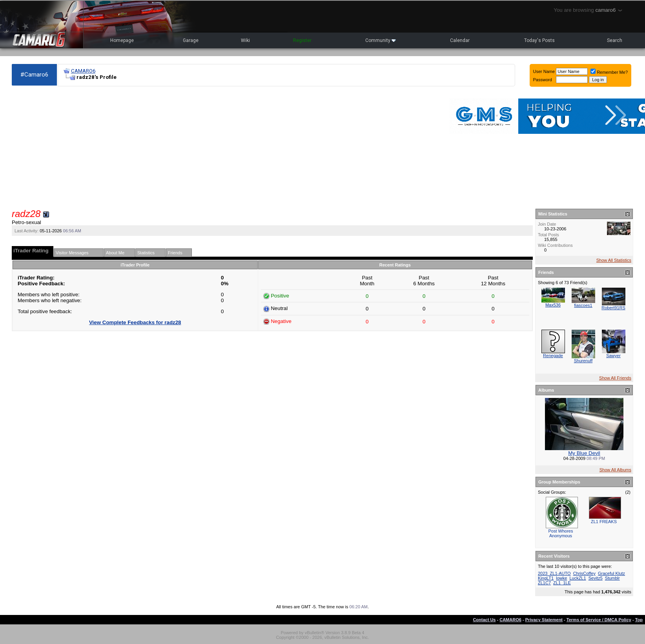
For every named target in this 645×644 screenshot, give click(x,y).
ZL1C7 (544, 583)
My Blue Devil (584, 453)
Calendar (460, 40)
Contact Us (484, 620)
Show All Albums (615, 470)
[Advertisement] (187, 148)
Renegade (553, 356)
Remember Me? (609, 72)
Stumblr (612, 578)
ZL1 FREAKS (604, 522)
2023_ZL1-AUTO (554, 573)
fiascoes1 (583, 305)
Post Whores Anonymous (561, 533)
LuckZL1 (578, 578)
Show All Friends (615, 378)
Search (615, 40)
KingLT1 (546, 578)
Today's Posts (539, 40)
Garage (191, 40)
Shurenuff (583, 361)
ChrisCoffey (584, 573)
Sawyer (613, 356)
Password (543, 80)
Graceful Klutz (611, 573)
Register (302, 40)
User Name (544, 71)
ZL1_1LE (562, 583)
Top (639, 620)
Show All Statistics (614, 260)
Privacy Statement (544, 620)
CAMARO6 (83, 71)
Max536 (553, 305)
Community (381, 40)
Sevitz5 (596, 578)
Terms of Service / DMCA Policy (599, 620)
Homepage (122, 40)
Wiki (245, 40)
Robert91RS (613, 308)
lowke (561, 578)
